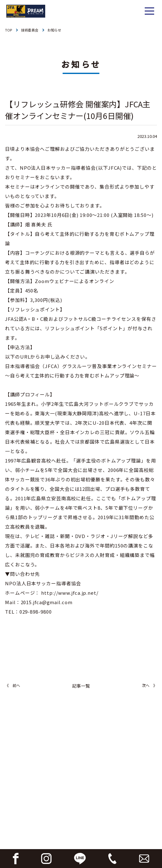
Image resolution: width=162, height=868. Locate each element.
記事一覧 (81, 686)
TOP (8, 30)
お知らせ (54, 30)
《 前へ (13, 685)
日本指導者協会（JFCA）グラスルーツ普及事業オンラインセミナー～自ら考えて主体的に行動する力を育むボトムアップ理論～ (81, 371)
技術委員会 (30, 30)
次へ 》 (149, 685)
